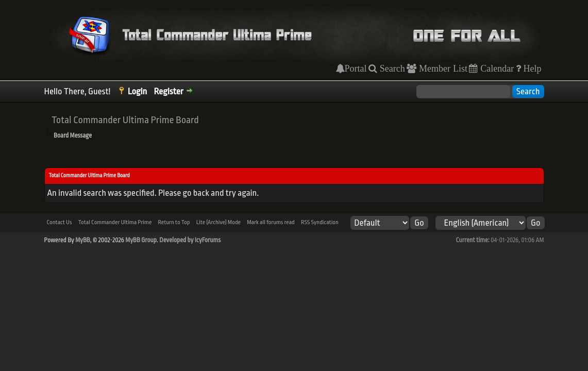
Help (531, 69)
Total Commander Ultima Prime (115, 222)
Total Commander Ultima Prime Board (125, 120)
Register (169, 91)
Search (391, 69)
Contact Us (60, 222)
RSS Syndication (320, 222)
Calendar (496, 69)
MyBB (82, 240)
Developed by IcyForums (190, 240)
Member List (442, 69)
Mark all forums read (271, 222)
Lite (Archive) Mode (219, 222)
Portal (356, 69)
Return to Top (174, 222)
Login (138, 91)
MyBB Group (141, 240)
